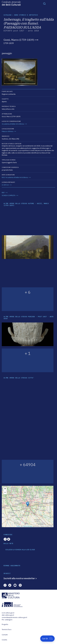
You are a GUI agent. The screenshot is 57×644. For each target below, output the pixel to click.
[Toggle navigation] (44, 4)
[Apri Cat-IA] (47, 639)
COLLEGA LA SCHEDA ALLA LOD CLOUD (20, 550)
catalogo (7, 15)
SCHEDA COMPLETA (9, 195)
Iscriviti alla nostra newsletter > (20, 578)
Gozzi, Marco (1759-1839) (19, 40)
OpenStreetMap (27, 526)
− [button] (5, 493)
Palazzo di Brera (7, 131)
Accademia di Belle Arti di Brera (13, 124)
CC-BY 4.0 (5, 185)
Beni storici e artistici (26, 15)
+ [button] (5, 489)
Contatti (5, 635)
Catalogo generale (11, 3)
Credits (4, 640)
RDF (3, 193)
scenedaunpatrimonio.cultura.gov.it (14, 617)
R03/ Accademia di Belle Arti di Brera (15, 177)
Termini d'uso (7, 630)
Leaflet (18, 526)
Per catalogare (7, 620)
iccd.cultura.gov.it (8, 613)
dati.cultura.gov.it (8, 615)
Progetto (5, 624)
